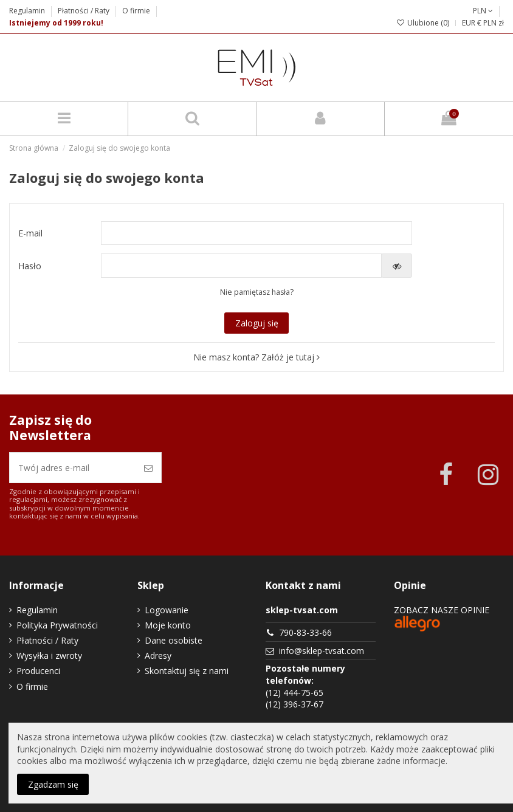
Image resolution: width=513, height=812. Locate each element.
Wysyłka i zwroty (49, 655)
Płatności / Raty (84, 11)
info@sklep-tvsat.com (322, 651)
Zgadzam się (53, 784)
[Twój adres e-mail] (73, 468)
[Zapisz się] (148, 468)
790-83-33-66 (305, 632)
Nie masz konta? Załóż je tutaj (256, 357)
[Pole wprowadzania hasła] (242, 266)
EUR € (472, 23)
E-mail (30, 233)
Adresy (158, 655)
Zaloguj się (257, 323)
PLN (483, 11)
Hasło (30, 266)
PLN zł (494, 23)
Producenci (38, 671)
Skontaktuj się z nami (187, 671)
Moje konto (168, 625)
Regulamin (28, 11)
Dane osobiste (174, 640)
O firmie (136, 11)
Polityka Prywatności (57, 625)
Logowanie (167, 610)
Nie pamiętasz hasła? (257, 292)
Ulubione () (423, 23)
